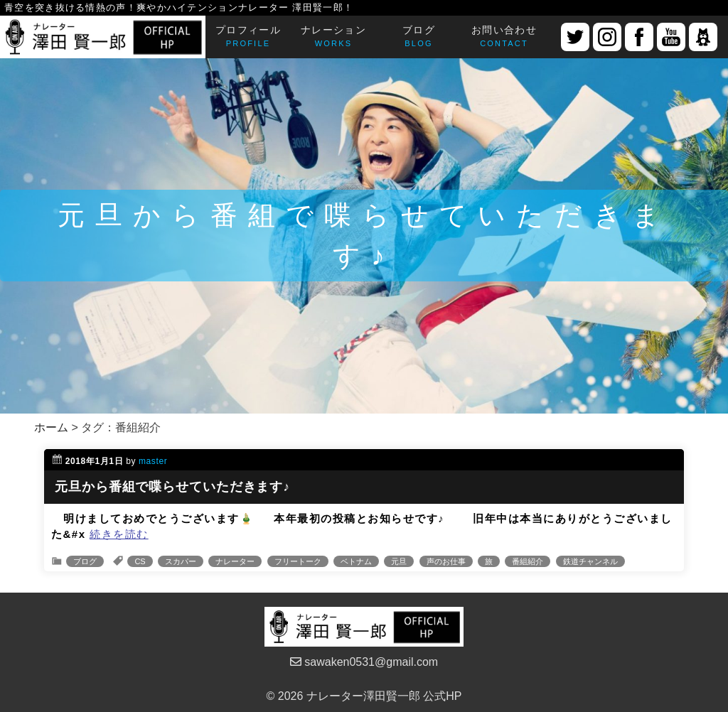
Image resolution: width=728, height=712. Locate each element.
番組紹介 (528, 561)
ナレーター (235, 561)
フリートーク (298, 561)
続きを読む (119, 534)
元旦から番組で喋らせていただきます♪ (172, 487)
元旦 (399, 561)
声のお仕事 (446, 561)
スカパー (181, 561)
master (153, 461)
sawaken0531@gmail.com (364, 662)
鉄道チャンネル (590, 561)
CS (140, 561)
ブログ (85, 561)
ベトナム (356, 561)
